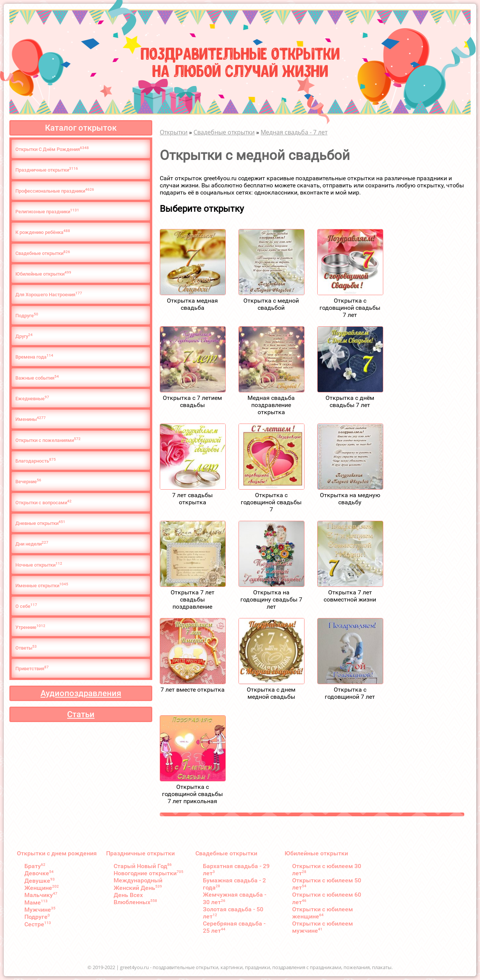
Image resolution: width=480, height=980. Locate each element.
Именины (31, 419)
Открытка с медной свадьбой (271, 304)
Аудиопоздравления (81, 693)
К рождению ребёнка (43, 232)
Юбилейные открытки (43, 274)
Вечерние (28, 481)
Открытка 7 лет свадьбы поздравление (193, 599)
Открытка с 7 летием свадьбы (192, 401)
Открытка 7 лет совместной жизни (350, 596)
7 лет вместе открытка (193, 690)
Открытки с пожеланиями (48, 440)
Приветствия (32, 668)
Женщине (42, 888)
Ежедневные (32, 398)
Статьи (81, 714)
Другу (24, 336)
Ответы (26, 648)
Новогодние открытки (148, 873)
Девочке (39, 873)
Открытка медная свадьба (192, 304)
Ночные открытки (39, 565)
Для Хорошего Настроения (49, 294)
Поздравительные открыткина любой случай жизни (240, 61)
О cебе (26, 606)
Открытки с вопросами (43, 502)
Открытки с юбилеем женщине (322, 913)
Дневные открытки (40, 523)
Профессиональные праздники (55, 191)
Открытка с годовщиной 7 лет (350, 693)
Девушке (40, 881)
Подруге (27, 315)
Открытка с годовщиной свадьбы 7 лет (350, 308)
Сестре (38, 924)
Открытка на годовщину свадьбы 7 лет (271, 599)
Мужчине (40, 910)
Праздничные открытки (47, 170)
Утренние (30, 627)
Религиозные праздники (47, 211)
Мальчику (41, 895)
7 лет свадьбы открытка (192, 499)
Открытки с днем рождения (57, 853)
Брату (35, 866)
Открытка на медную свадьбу (350, 499)
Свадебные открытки (43, 253)
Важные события (37, 378)
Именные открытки (42, 585)
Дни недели (32, 544)
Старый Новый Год (143, 866)
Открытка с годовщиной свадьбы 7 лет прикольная (192, 794)
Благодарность (36, 461)
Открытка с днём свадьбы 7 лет (350, 401)
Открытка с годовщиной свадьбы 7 (271, 502)
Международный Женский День (138, 884)
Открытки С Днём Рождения (52, 149)
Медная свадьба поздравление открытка (271, 405)
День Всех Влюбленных (135, 899)
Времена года (34, 357)
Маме (36, 902)
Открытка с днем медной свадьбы (271, 693)
